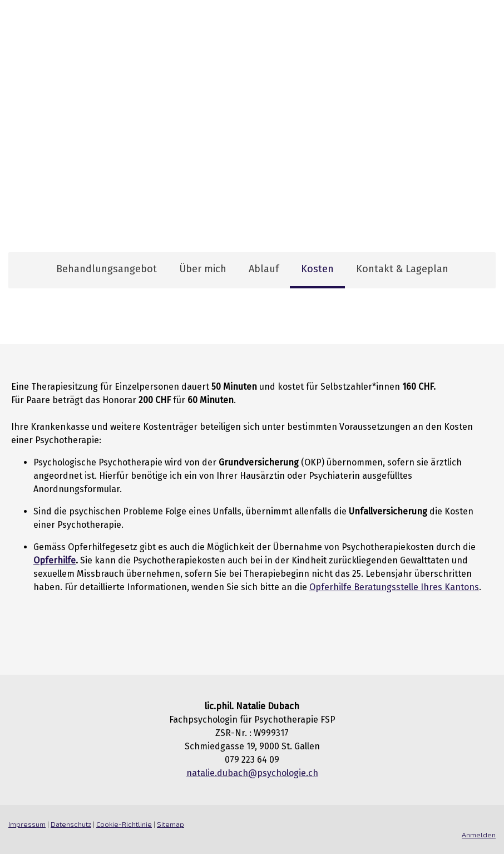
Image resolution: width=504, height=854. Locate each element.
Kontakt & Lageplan (402, 269)
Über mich (203, 269)
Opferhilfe (55, 560)
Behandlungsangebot (107, 269)
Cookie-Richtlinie (124, 824)
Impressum (27, 824)
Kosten (317, 269)
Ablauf (264, 269)
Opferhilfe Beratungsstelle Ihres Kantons (394, 587)
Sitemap (171, 824)
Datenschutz (71, 824)
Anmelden (479, 835)
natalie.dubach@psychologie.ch (252, 773)
